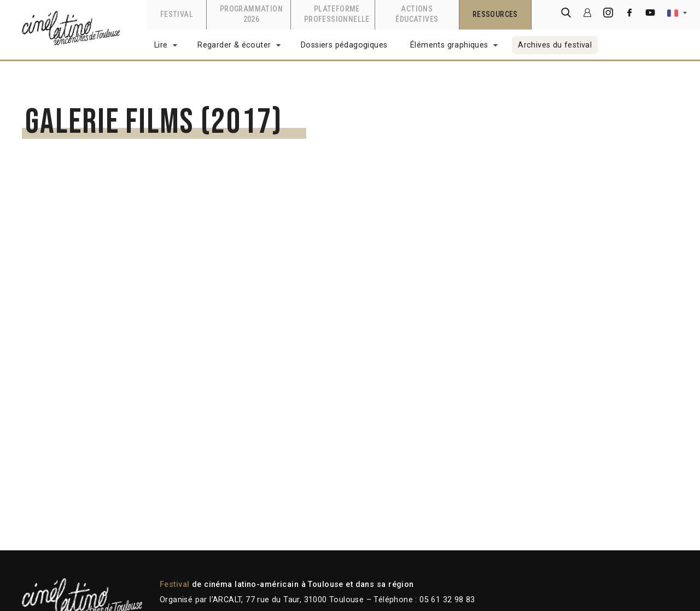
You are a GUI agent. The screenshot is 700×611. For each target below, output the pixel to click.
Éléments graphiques (449, 45)
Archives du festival (555, 45)
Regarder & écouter (234, 45)
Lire (161, 45)
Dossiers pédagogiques (344, 45)
